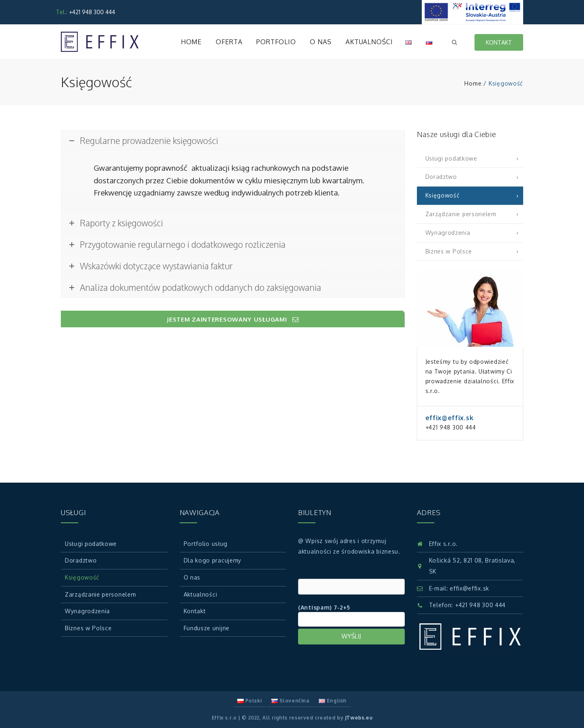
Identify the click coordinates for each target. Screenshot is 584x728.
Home (191, 42)
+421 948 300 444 (480, 605)
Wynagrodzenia (448, 233)
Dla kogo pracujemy (213, 560)
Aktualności (369, 42)
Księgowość (443, 195)
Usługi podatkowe (451, 158)
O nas (321, 42)
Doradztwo (441, 177)
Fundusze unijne (207, 628)
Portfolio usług (206, 544)
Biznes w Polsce (449, 251)
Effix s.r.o (224, 718)
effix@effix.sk (469, 588)
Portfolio (276, 42)
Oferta (229, 42)
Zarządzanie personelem (461, 214)
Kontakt (499, 42)
